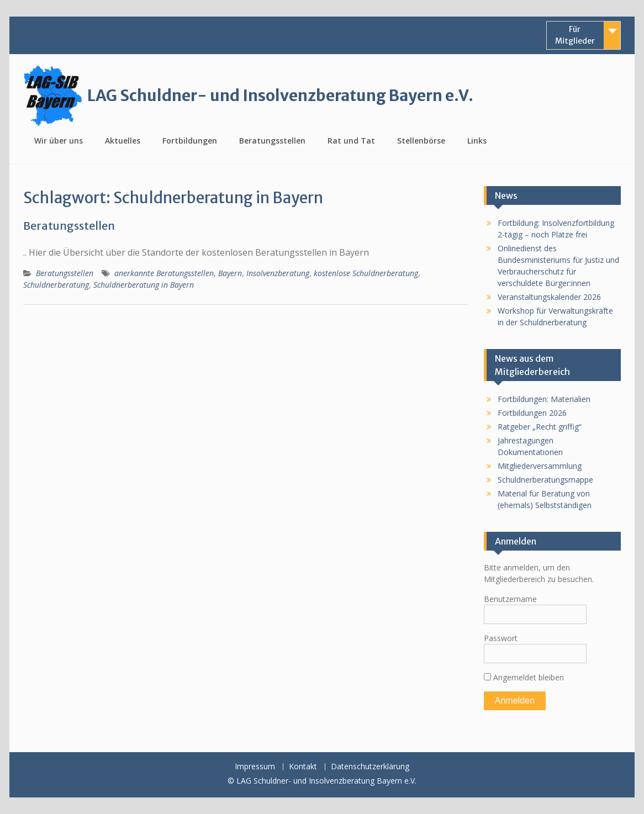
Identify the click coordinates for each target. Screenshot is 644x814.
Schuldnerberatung (56, 285)
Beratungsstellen (272, 141)
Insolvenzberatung (278, 273)
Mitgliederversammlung (540, 466)
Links (477, 141)
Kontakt (303, 767)
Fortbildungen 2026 (532, 413)
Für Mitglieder (575, 35)
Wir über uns (59, 141)
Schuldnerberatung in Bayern (144, 285)
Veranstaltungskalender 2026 (549, 297)
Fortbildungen (190, 141)
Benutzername (510, 599)
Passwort (501, 638)
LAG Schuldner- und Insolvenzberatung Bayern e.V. (280, 96)
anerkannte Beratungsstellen (164, 273)
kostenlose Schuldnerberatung (366, 273)
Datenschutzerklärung (370, 767)
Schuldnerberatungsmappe (545, 480)
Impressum (255, 767)
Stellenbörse (421, 141)
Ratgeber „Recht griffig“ (540, 427)
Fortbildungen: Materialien (544, 399)
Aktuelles (123, 141)
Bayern (230, 273)
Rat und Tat (351, 141)
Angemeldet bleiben (524, 677)
